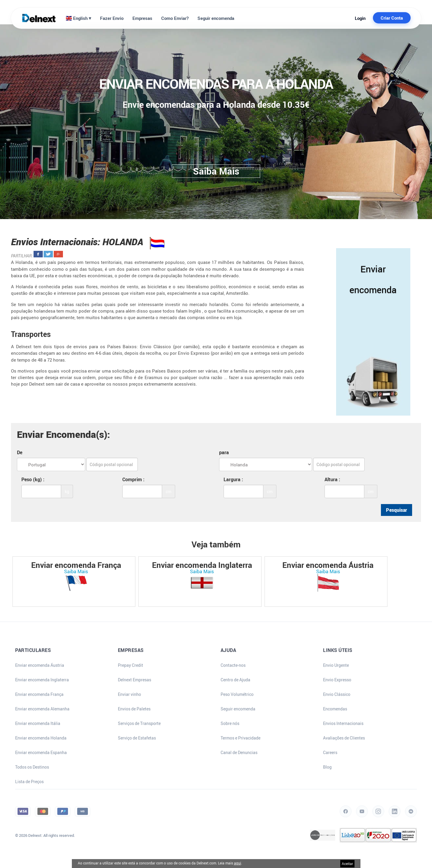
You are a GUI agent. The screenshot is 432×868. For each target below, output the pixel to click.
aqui (238, 863)
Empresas (142, 18)
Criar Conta (392, 18)
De (20, 452)
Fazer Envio (112, 18)
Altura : (332, 479)
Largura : (233, 479)
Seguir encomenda (216, 18)
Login (360, 18)
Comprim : (133, 479)
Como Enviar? (175, 18)
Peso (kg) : (33, 479)
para (224, 452)
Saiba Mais (76, 571)
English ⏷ (79, 18)
